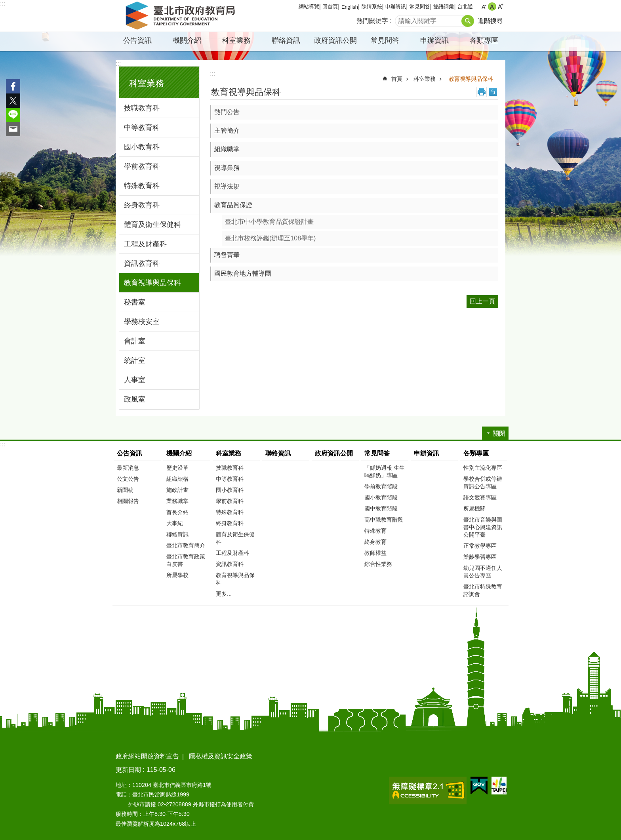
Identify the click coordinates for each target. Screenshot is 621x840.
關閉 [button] (499, 433)
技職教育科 (142, 108)
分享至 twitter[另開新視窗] (13, 101)
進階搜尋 (490, 21)
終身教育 (375, 542)
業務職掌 (177, 501)
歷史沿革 (177, 468)
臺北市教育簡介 (186, 545)
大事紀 (175, 523)
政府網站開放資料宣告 (147, 756)
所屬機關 (474, 509)
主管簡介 (227, 130)
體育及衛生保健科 (152, 225)
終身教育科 (142, 205)
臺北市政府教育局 (182, 16)
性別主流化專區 (483, 468)
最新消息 (128, 468)
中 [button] (492, 7)
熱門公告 (227, 112)
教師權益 (375, 553)
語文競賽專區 (480, 497)
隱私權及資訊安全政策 (221, 756)
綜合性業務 (378, 564)
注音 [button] (493, 92)
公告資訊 (137, 40)
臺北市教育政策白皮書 (186, 560)
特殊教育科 (142, 186)
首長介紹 (177, 512)
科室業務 (236, 40)
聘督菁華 (227, 255)
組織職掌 (227, 149)
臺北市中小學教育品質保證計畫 (269, 222)
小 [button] (484, 7)
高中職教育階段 (384, 520)
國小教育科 (142, 147)
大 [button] (500, 7)
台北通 (465, 7)
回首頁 (330, 7)
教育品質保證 (233, 205)
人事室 (135, 380)
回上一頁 (482, 301)
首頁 (397, 79)
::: (3, 3)
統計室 (135, 360)
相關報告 (128, 501)
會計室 (135, 341)
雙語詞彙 (444, 7)
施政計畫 (177, 490)
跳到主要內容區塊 (4, 4)
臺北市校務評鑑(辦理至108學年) (270, 238)
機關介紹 (187, 40)
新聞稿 (125, 490)
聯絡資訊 (286, 40)
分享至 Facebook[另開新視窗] (13, 86)
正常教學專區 (480, 546)
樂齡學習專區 (480, 557)
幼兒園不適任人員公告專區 (483, 572)
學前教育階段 (381, 486)
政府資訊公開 (335, 40)
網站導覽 (309, 7)
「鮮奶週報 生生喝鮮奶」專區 (385, 471)
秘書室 (135, 302)
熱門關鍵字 (372, 21)
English (350, 7)
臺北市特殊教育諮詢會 (483, 590)
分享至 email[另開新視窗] (13, 129)
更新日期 (128, 770)
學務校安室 (142, 322)
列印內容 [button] (482, 92)
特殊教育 (375, 531)
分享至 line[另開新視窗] (13, 115)
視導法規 (227, 186)
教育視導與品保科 (152, 283)
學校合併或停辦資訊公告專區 (483, 483)
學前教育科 (142, 166)
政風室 (135, 399)
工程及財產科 (145, 244)
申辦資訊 (396, 7)
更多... (224, 594)
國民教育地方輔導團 (243, 273)
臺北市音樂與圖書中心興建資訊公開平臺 (483, 527)
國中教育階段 (381, 509)
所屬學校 (177, 575)
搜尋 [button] (468, 21)
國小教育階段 (381, 497)
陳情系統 (372, 7)
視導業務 (227, 168)
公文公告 (128, 479)
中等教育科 (142, 128)
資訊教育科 (142, 263)
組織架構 (177, 479)
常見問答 (420, 7)
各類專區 (484, 40)
